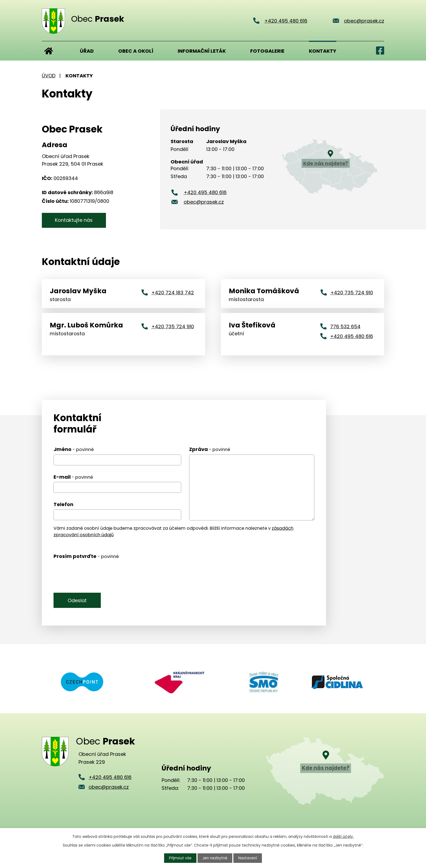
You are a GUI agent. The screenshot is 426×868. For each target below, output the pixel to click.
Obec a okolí (136, 51)
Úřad (87, 51)
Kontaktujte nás (76, 220)
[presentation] (95, 573)
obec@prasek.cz (204, 202)
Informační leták (202, 51)
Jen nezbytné (215, 858)
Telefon (63, 504)
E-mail (73, 477)
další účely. (343, 836)
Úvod (49, 51)
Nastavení (249, 858)
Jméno (74, 449)
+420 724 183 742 (173, 292)
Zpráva (210, 449)
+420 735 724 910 (352, 292)
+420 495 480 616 (205, 192)
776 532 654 (345, 326)
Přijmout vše (180, 858)
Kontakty (323, 51)
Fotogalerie (267, 51)
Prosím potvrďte (86, 556)
